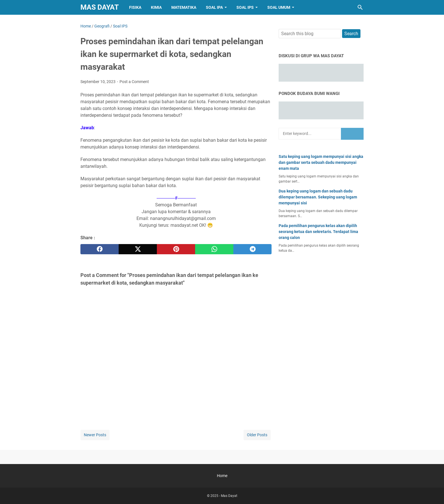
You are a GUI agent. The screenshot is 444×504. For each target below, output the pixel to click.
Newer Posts (95, 435)
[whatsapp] (214, 249)
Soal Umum (279, 7)
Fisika (135, 7)
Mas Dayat (100, 7)
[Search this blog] (360, 7)
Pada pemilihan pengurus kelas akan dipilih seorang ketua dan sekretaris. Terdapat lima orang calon (318, 232)
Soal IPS (245, 7)
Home (222, 476)
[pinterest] (176, 249)
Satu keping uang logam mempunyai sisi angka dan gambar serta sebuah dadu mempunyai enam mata (321, 162)
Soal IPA (214, 7)
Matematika (184, 7)
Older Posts (257, 435)
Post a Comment (134, 82)
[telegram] (252, 249)
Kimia (156, 7)
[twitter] (138, 249)
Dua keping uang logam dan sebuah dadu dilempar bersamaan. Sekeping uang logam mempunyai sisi (318, 197)
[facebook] (100, 249)
